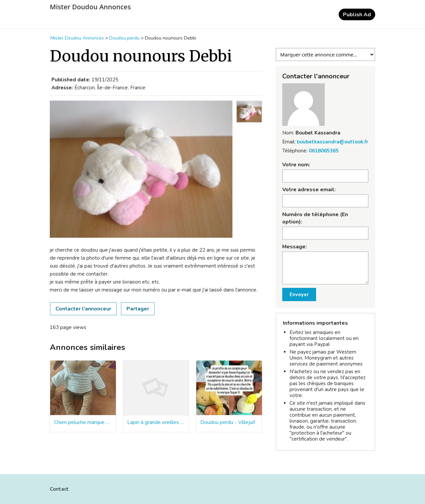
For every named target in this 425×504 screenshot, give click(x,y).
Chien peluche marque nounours (83, 422)
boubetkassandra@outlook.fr (333, 142)
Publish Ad (357, 15)
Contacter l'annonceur (83, 309)
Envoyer (299, 294)
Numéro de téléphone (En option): (315, 218)
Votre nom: (296, 165)
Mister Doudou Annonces (90, 7)
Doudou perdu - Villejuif (228, 422)
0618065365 (324, 151)
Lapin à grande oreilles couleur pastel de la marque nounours (156, 422)
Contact (59, 489)
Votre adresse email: (309, 190)
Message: (295, 247)
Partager (138, 309)
